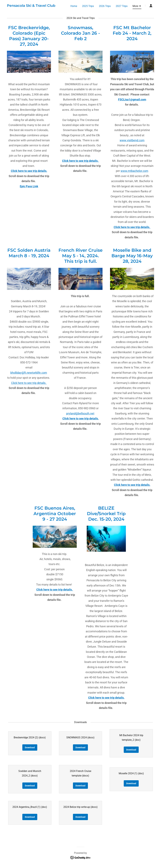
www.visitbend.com (132, 140)
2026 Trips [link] (105, 6)
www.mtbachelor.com (134, 171)
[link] (31, 6)
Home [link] (74, 6)
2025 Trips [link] (88, 6)
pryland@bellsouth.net (80, 413)
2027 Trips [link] (122, 6)
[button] (137, 7)
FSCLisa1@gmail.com (132, 99)
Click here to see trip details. (29, 383)
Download (30, 747)
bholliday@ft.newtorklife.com (29, 373)
